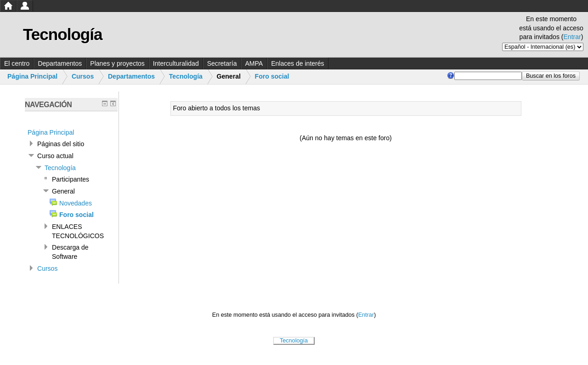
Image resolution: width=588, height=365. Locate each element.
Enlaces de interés (297, 63)
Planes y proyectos (117, 63)
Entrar (572, 37)
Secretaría (222, 63)
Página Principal (32, 76)
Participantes (71, 179)
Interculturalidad (176, 63)
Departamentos (60, 63)
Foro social (272, 76)
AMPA (254, 63)
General (63, 191)
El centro (17, 63)
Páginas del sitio (61, 144)
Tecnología (186, 76)
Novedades (76, 203)
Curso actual (55, 156)
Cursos (83, 76)
